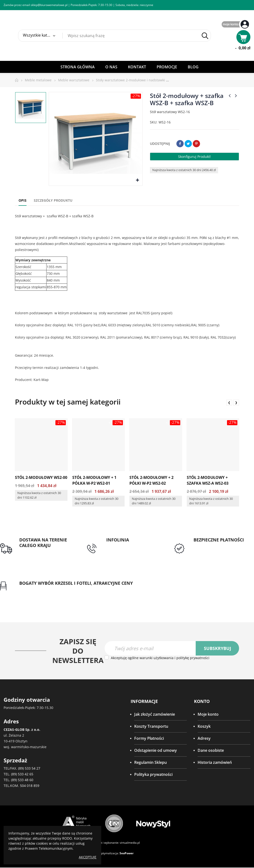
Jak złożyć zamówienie (155, 715)
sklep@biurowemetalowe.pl (49, 5)
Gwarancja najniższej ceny (43, 589)
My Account (236, 25)
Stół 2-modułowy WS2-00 (41, 477)
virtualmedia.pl (130, 843)
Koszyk (204, 727)
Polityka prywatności (153, 775)
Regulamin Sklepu (150, 763)
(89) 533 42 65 (22, 775)
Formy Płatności (149, 739)
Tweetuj (188, 144)
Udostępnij (180, 144)
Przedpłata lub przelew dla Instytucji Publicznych (218, 548)
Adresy (204, 739)
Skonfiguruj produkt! (194, 157)
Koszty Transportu (151, 727)
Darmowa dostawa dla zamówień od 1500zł (40, 554)
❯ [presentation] (236, 402)
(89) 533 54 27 (29, 769)
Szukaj (205, 36)
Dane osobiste (211, 751)
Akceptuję (88, 857)
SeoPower (127, 854)
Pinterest (196, 144)
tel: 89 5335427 (120, 546)
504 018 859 (30, 786)
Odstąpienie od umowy (156, 751)
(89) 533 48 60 (22, 780)
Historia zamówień (215, 763)
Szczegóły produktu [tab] (53, 200)
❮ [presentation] (229, 402)
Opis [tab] (23, 200)
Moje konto (208, 715)
